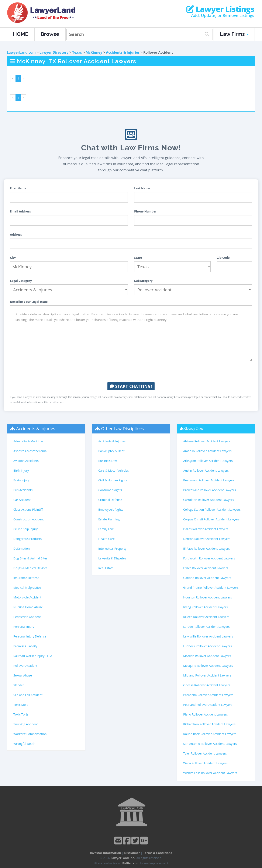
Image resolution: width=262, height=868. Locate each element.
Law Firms (234, 34)
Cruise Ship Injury (25, 529)
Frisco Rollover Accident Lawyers (206, 568)
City (13, 258)
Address (16, 234)
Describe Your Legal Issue (29, 302)
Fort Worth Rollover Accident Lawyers (209, 558)
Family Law (106, 529)
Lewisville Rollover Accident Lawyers (208, 636)
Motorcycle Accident (27, 597)
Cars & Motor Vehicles (113, 470)
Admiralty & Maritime (28, 441)
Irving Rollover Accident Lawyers (205, 607)
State (138, 258)
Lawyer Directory (54, 52)
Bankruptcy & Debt (111, 451)
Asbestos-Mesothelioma (30, 451)
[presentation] (131, 372)
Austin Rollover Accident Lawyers (206, 470)
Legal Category (21, 281)
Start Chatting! (131, 386)
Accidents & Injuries (123, 52)
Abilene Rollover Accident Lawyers (207, 441)
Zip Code (223, 258)
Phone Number (145, 211)
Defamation (22, 549)
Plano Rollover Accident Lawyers (206, 714)
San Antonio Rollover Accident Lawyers (210, 744)
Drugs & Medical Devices (30, 568)
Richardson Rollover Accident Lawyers (209, 724)
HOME (21, 34)
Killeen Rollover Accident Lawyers (206, 617)
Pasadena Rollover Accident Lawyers (208, 695)
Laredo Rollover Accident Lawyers (206, 627)
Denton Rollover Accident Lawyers (207, 539)
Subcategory (143, 281)
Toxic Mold (21, 705)
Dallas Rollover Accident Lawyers (206, 529)
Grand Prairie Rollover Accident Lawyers (211, 588)
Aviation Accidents (26, 461)
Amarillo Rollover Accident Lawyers (207, 451)
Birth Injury (21, 470)
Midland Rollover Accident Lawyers (207, 675)
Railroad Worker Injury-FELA (33, 656)
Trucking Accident (26, 724)
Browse (50, 34)
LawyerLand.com (21, 52)
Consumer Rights (110, 490)
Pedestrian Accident (27, 617)
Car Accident (22, 500)
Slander (19, 685)
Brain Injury (21, 480)
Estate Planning (109, 519)
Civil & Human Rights (113, 480)
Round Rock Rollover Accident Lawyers (210, 734)
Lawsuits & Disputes (112, 558)
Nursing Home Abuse (28, 607)
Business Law (108, 461)
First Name (18, 188)
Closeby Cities (194, 428)
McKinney (94, 52)
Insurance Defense (26, 578)
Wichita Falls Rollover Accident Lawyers (210, 773)
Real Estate (106, 568)
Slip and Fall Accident (28, 695)
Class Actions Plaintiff (28, 509)
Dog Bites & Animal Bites (30, 558)
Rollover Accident (25, 666)
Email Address (20, 211)
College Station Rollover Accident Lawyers (212, 509)
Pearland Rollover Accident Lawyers (208, 705)
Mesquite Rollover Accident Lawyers (208, 666)
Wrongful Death (24, 744)
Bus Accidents (23, 490)
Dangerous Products (27, 539)
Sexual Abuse (23, 675)
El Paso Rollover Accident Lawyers (206, 549)
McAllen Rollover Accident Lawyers (207, 656)
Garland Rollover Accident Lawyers (207, 578)
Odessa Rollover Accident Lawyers (207, 685)
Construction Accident (29, 519)
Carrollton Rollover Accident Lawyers (209, 500)
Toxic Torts (21, 714)
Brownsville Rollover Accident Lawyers (210, 490)
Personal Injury (24, 627)
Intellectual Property (112, 549)
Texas (77, 52)
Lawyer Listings (220, 9)
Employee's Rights (111, 509)
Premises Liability (25, 646)
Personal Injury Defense (30, 636)
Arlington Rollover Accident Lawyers (208, 461)
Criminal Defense (110, 500)
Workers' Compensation (30, 734)
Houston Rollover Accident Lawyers (208, 597)
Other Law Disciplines (122, 428)
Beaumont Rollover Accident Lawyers (209, 480)
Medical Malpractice (27, 588)
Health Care (106, 539)
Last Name (142, 188)
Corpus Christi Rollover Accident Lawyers (211, 519)
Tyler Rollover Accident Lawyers (205, 753)
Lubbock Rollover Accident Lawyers (208, 646)
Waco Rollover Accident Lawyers (205, 763)
